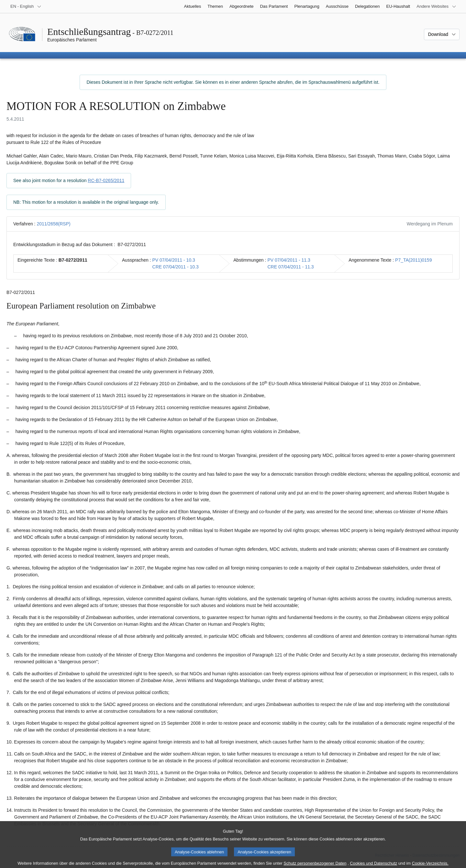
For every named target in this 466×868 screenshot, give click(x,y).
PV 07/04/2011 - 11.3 (289, 260)
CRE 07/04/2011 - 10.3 (176, 267)
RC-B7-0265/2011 (106, 180)
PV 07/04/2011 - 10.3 (174, 260)
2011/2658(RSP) (53, 224)
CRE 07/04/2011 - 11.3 (290, 267)
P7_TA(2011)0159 (413, 260)
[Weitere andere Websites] (436, 6)
